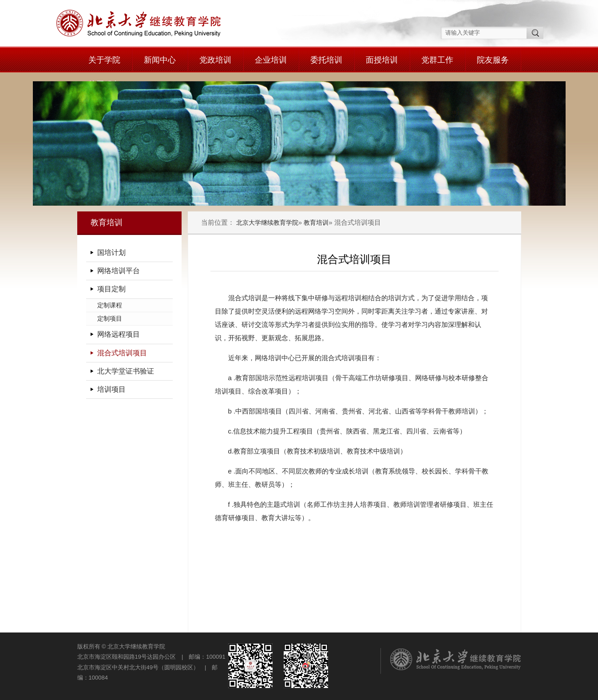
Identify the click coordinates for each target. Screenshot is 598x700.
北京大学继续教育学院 (267, 223)
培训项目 (111, 389)
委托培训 (326, 60)
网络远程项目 (119, 334)
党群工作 (437, 60)
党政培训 (215, 60)
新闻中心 (160, 60)
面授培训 (382, 60)
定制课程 (110, 305)
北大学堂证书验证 (126, 371)
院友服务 (493, 60)
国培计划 (111, 253)
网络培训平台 (119, 271)
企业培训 (271, 60)
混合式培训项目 (122, 353)
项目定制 (111, 289)
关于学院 (104, 60)
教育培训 (316, 223)
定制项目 (110, 318)
